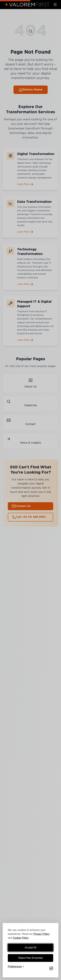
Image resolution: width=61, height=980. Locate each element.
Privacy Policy (41, 934)
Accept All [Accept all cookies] (30, 948)
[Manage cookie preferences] (16, 968)
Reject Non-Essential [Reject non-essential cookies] (30, 958)
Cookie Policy (21, 938)
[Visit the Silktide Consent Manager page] (51, 968)
